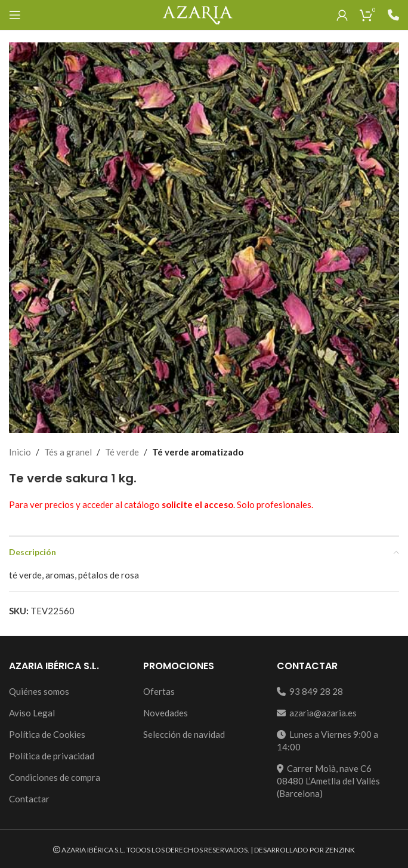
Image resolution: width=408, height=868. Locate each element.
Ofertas (159, 691)
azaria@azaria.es (317, 713)
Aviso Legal (32, 713)
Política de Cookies (47, 734)
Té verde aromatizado (198, 452)
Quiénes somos (39, 691)
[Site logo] (197, 14)
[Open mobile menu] (15, 15)
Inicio (20, 452)
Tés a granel (68, 452)
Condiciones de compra (55, 777)
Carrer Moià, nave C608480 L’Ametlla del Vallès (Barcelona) (328, 781)
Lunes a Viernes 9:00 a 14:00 (327, 741)
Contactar (29, 799)
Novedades (166, 713)
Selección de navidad (184, 734)
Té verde (122, 452)
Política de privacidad (52, 756)
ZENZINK (340, 850)
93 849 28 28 (310, 691)
